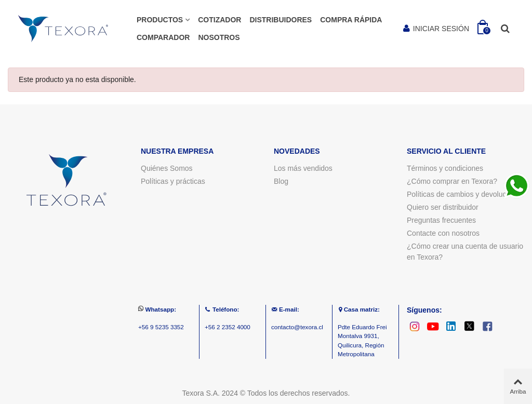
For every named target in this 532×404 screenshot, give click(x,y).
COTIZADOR (220, 20)
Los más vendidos (303, 168)
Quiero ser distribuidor (443, 207)
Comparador (163, 37)
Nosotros (219, 37)
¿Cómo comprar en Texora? (452, 181)
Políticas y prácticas (173, 181)
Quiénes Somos (167, 168)
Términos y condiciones (445, 168)
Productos (160, 20)
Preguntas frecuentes (441, 220)
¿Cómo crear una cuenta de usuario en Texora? (465, 252)
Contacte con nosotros (443, 233)
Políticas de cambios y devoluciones (465, 194)
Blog (281, 181)
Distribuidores (281, 20)
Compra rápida (351, 20)
